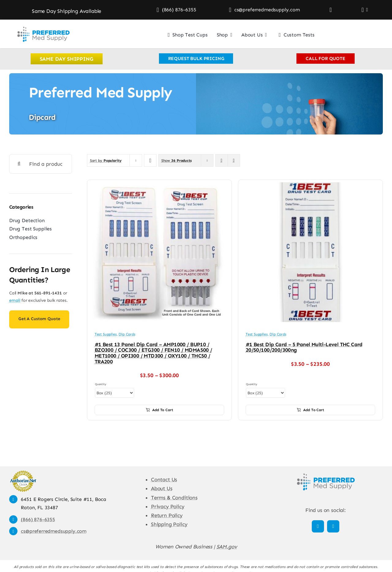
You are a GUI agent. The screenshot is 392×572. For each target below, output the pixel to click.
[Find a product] (41, 164)
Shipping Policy (169, 524)
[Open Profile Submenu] (366, 10)
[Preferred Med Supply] (43, 26)
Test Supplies (106, 334)
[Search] (19, 164)
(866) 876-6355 (38, 519)
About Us (162, 488)
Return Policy (167, 515)
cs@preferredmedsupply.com (54, 531)
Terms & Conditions (174, 498)
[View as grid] (222, 160)
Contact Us (164, 479)
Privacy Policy (168, 506)
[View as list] (234, 160)
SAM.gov (227, 547)
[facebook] (318, 526)
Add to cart (159, 410)
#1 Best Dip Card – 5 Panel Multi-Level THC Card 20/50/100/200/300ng (304, 347)
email (15, 300)
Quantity (101, 384)
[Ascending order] (150, 160)
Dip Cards (127, 334)
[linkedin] (333, 526)
